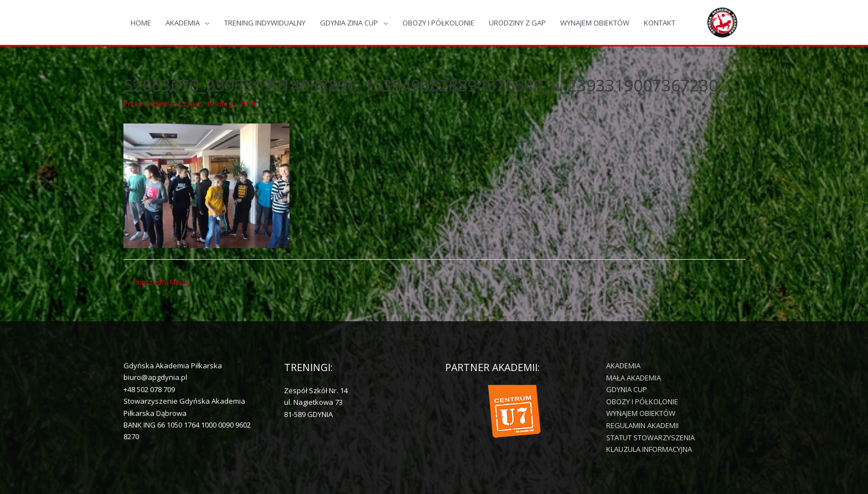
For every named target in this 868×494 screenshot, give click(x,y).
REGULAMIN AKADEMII (642, 425)
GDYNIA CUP (627, 390)
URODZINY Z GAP (517, 23)
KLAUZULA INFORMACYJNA (649, 449)
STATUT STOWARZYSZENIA (650, 437)
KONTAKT (660, 23)
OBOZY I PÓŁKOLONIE (438, 23)
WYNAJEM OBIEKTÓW (595, 23)
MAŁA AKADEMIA (634, 378)
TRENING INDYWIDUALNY (265, 23)
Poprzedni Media (158, 282)
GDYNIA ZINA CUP (349, 23)
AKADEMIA (183, 23)
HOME (141, 23)
